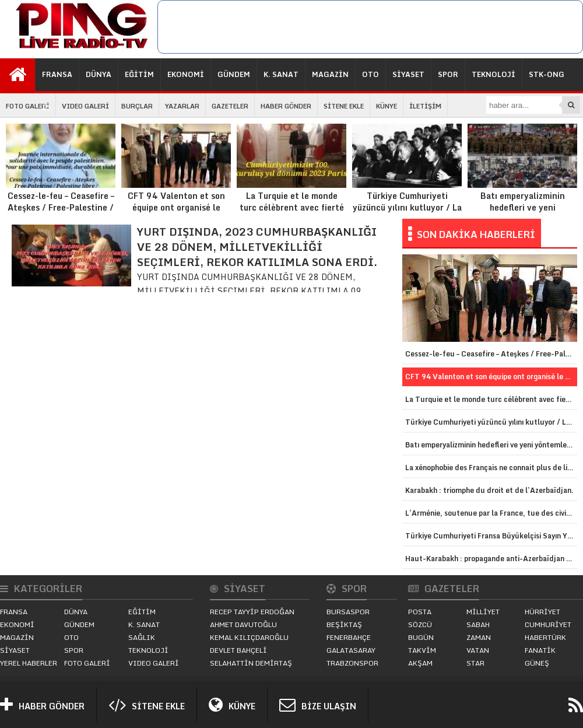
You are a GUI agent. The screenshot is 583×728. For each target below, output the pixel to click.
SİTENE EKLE (344, 106)
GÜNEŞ (537, 663)
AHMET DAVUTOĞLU (243, 624)
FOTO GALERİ (28, 106)
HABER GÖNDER (286, 106)
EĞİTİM (139, 74)
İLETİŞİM (425, 106)
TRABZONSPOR (352, 663)
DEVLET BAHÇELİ (238, 650)
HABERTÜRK (545, 637)
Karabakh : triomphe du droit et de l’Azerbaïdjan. (489, 490)
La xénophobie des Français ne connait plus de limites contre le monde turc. (491, 468)
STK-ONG (547, 74)
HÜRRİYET (542, 612)
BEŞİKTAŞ (344, 624)
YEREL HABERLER (29, 663)
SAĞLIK (142, 637)
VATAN (478, 650)
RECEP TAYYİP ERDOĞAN (252, 612)
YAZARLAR (182, 106)
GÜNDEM (234, 74)
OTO (370, 74)
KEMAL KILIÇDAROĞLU (249, 637)
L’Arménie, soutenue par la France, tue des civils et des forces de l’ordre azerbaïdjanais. (491, 513)
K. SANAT (281, 74)
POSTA (420, 612)
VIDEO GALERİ (85, 106)
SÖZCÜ (420, 624)
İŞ (46, 107)
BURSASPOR (348, 612)
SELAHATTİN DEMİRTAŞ (251, 663)
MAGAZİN (330, 74)
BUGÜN (421, 637)
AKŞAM (420, 663)
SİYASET (408, 74)
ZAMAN (479, 637)
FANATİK (540, 650)
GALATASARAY (351, 650)
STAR (475, 663)
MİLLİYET (483, 612)
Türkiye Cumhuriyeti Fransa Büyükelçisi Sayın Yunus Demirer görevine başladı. (491, 536)
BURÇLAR (137, 106)
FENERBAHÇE (349, 637)
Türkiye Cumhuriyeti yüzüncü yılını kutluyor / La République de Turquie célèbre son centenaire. (407, 180)
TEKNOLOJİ (494, 74)
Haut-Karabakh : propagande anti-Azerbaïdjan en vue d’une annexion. (491, 559)
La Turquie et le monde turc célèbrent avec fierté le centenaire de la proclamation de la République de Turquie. (291, 186)
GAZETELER (230, 106)
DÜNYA (99, 74)
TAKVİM (422, 650)
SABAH (478, 624)
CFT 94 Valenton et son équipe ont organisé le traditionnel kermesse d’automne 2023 (176, 180)
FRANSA (57, 74)
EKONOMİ (186, 74)
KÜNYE (387, 106)
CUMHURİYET (548, 624)
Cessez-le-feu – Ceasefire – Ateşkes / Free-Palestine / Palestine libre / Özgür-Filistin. (61, 180)
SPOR (448, 74)
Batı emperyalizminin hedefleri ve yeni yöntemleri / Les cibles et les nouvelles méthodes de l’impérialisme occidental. (522, 186)
